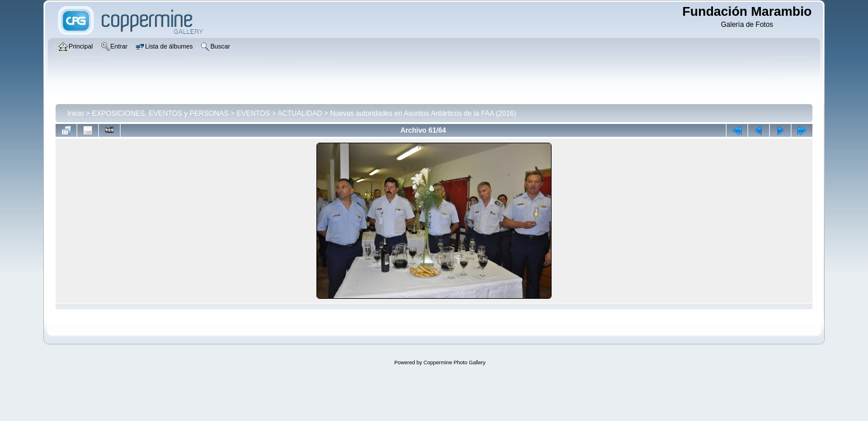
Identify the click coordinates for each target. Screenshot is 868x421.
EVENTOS (253, 113)
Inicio (75, 113)
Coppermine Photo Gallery (454, 363)
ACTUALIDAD (300, 113)
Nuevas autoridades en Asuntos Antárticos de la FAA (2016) (423, 113)
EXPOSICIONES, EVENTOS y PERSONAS (160, 113)
